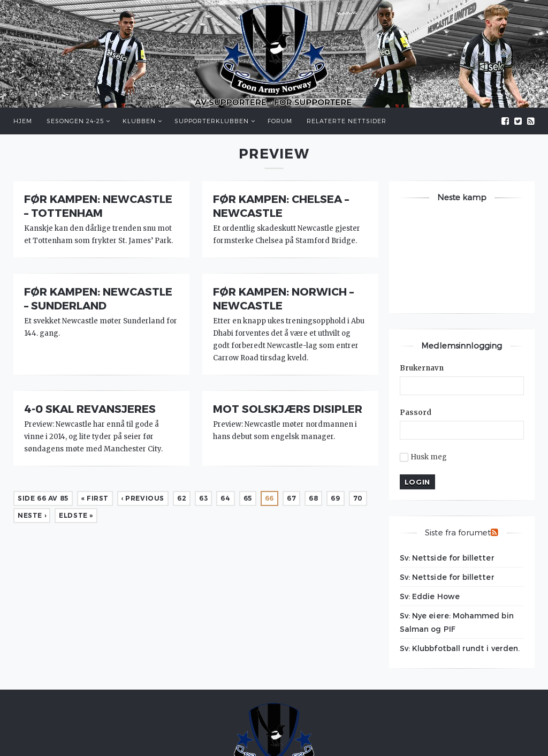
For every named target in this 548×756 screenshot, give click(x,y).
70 (358, 498)
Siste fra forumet (458, 532)
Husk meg (424, 457)
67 (291, 498)
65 (248, 498)
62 (182, 498)
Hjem (23, 121)
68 (313, 498)
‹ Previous (143, 498)
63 (203, 498)
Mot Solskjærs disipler (288, 409)
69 (335, 498)
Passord (416, 413)
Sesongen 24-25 (75, 121)
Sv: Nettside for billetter (447, 558)
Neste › (32, 515)
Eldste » (76, 515)
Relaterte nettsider (347, 121)
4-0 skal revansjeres (90, 409)
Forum (280, 121)
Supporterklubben (212, 121)
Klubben (139, 121)
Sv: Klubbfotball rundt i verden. (460, 648)
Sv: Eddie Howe (430, 596)
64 (225, 498)
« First (95, 498)
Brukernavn (422, 368)
